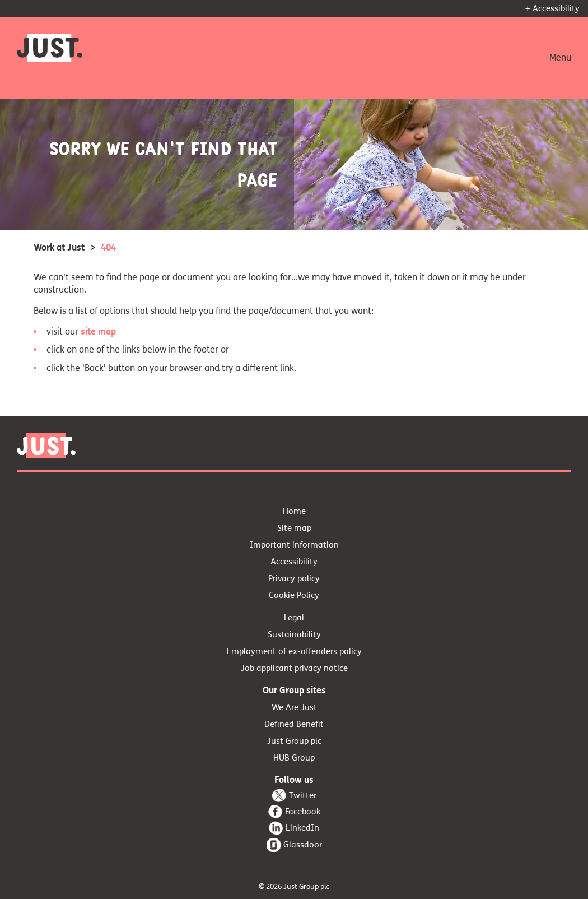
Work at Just (59, 247)
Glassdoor (303, 845)
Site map (294, 528)
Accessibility (294, 562)
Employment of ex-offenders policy (294, 651)
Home (294, 511)
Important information (294, 545)
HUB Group (294, 758)
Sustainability (294, 634)
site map (98, 332)
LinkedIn (302, 828)
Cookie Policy (294, 595)
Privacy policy (294, 578)
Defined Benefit (294, 724)
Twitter (303, 795)
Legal (294, 618)
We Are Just (294, 707)
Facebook (303, 812)
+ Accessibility (552, 8)
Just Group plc (294, 741)
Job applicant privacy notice (294, 668)
